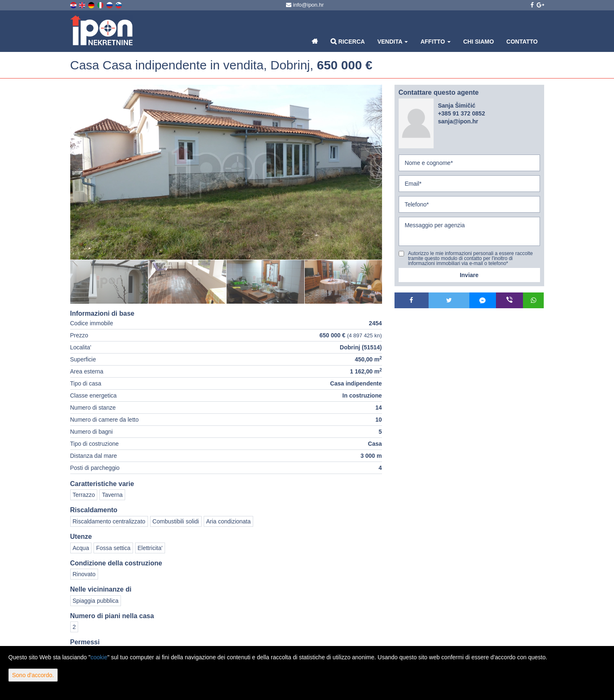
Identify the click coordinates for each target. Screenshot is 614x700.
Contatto (522, 42)
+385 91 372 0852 (461, 113)
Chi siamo (478, 42)
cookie (99, 657)
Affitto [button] (435, 42)
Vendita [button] (393, 42)
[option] (109, 282)
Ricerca (348, 41)
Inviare (469, 275)
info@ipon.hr (305, 5)
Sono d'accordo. (33, 675)
